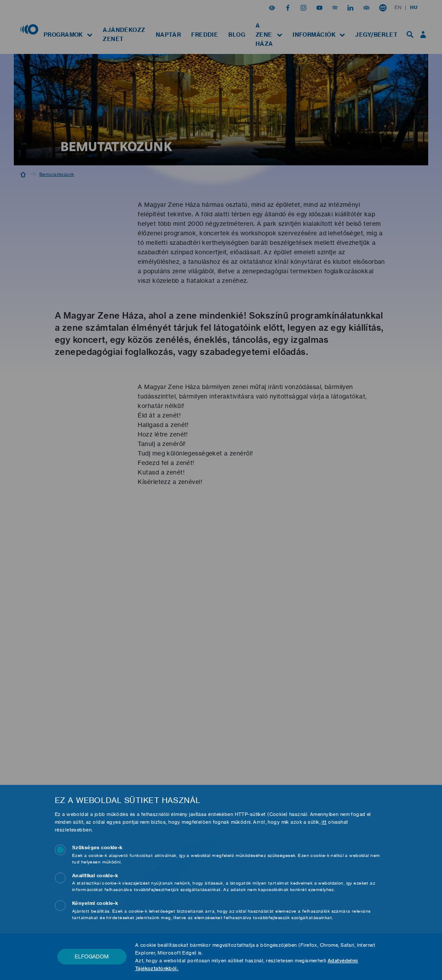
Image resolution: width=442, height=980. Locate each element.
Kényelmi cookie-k (95, 903)
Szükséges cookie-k (97, 847)
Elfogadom (92, 956)
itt (324, 822)
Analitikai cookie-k (95, 876)
